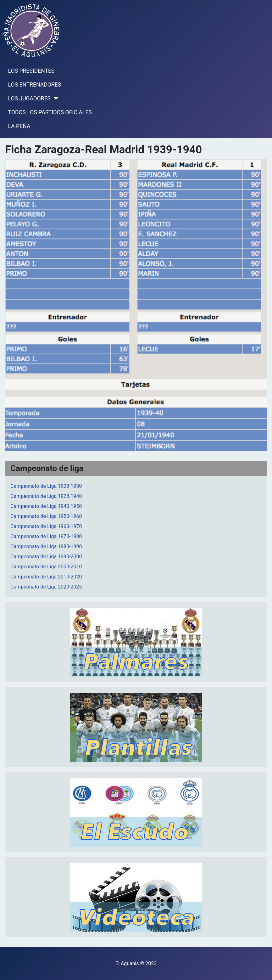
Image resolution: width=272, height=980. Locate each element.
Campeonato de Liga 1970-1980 (46, 536)
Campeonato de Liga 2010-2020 (46, 577)
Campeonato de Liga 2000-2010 (46, 567)
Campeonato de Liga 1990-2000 (46, 557)
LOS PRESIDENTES (31, 71)
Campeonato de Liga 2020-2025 (46, 587)
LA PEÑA (19, 126)
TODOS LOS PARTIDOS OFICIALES (50, 112)
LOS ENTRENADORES (35, 85)
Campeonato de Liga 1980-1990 (46, 546)
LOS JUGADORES (29, 99)
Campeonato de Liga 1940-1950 (46, 506)
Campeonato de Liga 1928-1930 (46, 486)
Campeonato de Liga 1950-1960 (46, 516)
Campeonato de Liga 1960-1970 (46, 526)
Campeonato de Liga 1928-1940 (46, 496)
